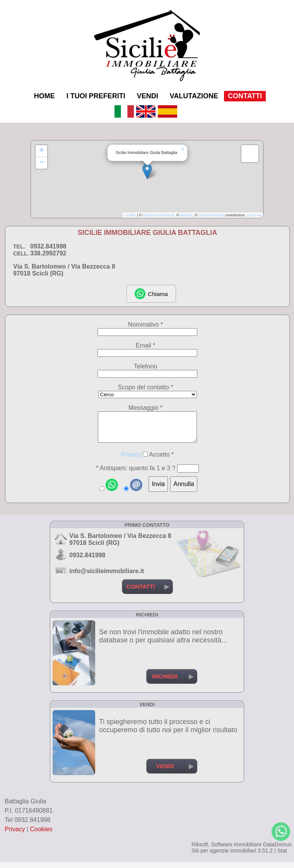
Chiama (151, 294)
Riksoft (200, 850)
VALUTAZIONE (194, 96)
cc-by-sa (254, 215)
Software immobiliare (236, 850)
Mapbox (186, 215)
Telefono (146, 366)
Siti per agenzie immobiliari (224, 856)
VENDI (148, 96)
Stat (282, 856)
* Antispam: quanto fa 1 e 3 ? (136, 474)
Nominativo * (146, 324)
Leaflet (130, 215)
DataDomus (277, 850)
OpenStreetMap (211, 215)
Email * (146, 345)
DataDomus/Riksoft (158, 215)
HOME (44, 96)
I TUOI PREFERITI (96, 96)
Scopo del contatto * (145, 387)
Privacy (131, 460)
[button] (147, 171)
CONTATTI (245, 96)
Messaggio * (145, 408)
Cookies (41, 835)
